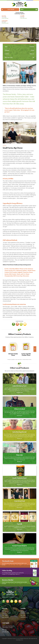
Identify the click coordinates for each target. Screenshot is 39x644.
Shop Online (11, 10)
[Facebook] (13, 324)
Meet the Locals (17, 37)
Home (11, 37)
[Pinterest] (21, 324)
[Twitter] (17, 324)
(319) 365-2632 (5, 23)
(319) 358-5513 (24, 19)
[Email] (25, 324)
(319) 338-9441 (5, 19)
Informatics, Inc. (19, 640)
